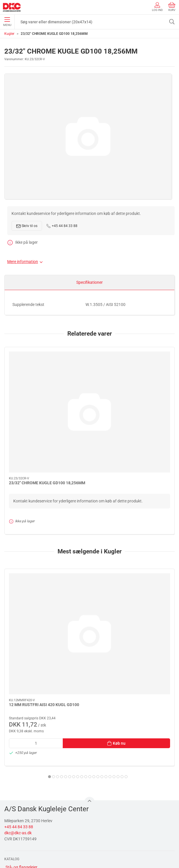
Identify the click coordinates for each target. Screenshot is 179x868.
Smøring (13, 754)
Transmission (17, 770)
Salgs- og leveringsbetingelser (32, 845)
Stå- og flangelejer (21, 737)
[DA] (12, 7)
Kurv (172, 7)
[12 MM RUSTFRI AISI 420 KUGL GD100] (46, 537)
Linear (11, 762)
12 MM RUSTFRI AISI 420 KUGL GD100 (44, 575)
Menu (7, 22)
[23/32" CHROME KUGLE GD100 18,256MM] (46, 379)
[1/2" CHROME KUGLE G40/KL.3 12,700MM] (133, 537)
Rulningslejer (17, 746)
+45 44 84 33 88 (62, 226)
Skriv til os (27, 226)
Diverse (12, 787)
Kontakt (13, 820)
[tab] (70, 647)
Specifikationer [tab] (89, 282)
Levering (13, 828)
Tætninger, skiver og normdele (32, 779)
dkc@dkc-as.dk (18, 703)
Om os (11, 812)
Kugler (9, 34)
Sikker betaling (18, 837)
